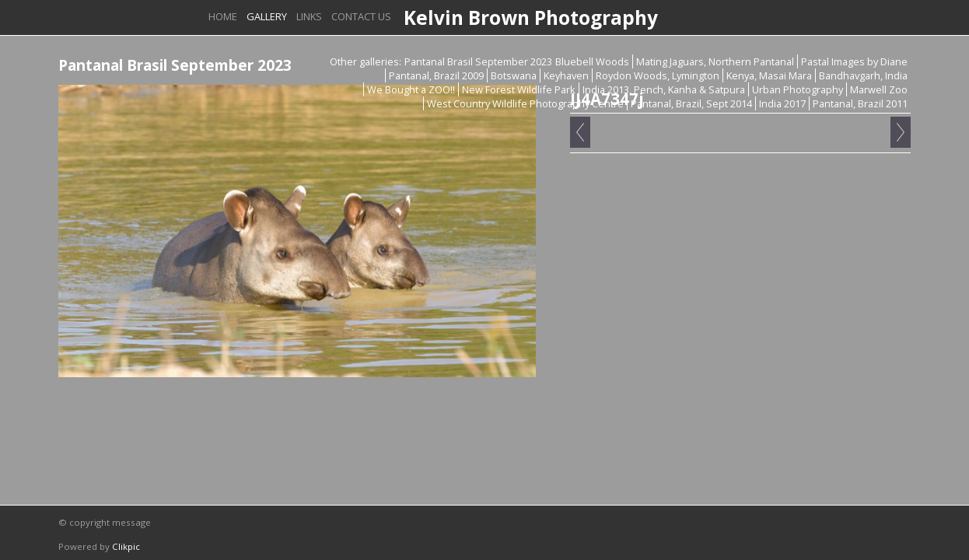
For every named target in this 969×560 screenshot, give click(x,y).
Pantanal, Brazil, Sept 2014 (691, 103)
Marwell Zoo (879, 89)
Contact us (361, 16)
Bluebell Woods (592, 61)
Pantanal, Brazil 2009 (436, 75)
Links (309, 16)
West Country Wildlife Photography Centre (525, 103)
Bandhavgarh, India (863, 75)
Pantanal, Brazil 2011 (860, 103)
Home (223, 16)
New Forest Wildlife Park (519, 89)
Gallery (267, 16)
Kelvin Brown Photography (531, 17)
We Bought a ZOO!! (411, 89)
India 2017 (782, 103)
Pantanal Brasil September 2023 (478, 61)
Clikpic (126, 546)
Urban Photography (798, 89)
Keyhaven (566, 75)
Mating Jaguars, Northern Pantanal (715, 61)
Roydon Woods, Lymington (658, 75)
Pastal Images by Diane (854, 61)
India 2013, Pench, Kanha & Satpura (664, 89)
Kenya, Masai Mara (769, 75)
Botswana (514, 75)
